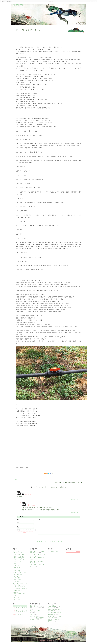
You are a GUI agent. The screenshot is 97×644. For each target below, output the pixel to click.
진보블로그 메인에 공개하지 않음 (27, 530)
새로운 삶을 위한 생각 (20, 584)
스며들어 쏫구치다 (20, 587)
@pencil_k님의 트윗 (35, 611)
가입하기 (94, 1)
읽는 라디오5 (68, 483)
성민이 (29, 505)
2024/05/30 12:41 (75, 513)
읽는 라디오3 (19, 558)
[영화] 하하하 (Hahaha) (36, 606)
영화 (17, 567)
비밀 (18, 530)
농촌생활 (16, 592)
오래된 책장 (18, 571)
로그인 (90, 1)
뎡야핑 (60, 640)
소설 (16, 564)
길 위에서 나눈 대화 (20, 589)
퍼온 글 (18, 580)
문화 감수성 (17, 553)
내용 (39, 519)
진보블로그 (44, 640)
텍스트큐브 (50, 640)
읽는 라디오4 (19, 556)
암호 (18, 523)
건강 (17, 597)
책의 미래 (33, 614)
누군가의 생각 (19, 585)
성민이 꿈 (18, 591)
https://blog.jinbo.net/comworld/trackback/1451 (54, 487)
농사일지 (17, 599)
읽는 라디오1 (19, 562)
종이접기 (18, 565)
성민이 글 (18, 578)
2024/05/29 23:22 (75, 500)
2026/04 (20, 606)
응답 (31, 494)
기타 (17, 569)
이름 (18, 519)
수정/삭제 (27, 494)
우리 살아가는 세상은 (19, 573)
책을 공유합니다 (20, 574)
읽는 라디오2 (19, 560)
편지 (17, 576)
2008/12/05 (34, 616)
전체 (16, 551)
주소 (18, 526)
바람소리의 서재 (52, 553)
